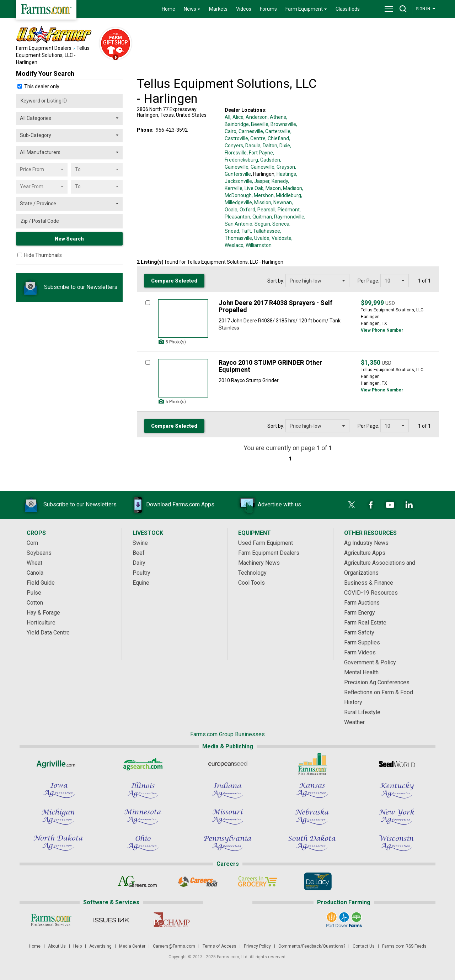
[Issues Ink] (111, 920)
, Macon (272, 188)
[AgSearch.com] (143, 764)
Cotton (35, 603)
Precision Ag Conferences (377, 682)
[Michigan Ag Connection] (58, 817)
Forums (268, 9)
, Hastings (285, 174)
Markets (218, 9)
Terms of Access (220, 946)
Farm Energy (360, 613)
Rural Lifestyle (362, 712)
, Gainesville (261, 167)
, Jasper (261, 181)
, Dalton (269, 146)
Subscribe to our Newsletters (69, 287)
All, (228, 117)
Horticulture (41, 623)
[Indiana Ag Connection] (227, 790)
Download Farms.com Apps (170, 505)
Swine (140, 543)
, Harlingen (263, 174)
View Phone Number (382, 330)
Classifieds (348, 9)
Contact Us (364, 946)
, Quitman (261, 217)
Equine (141, 583)
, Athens (277, 117)
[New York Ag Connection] (397, 817)
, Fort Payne (260, 153)
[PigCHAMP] (171, 920)
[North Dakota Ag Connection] (58, 843)
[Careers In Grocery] (258, 881)
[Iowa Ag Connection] (58, 790)
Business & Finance (369, 583)
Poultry (141, 573)
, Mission (262, 202)
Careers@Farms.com (174, 946)
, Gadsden (269, 160)
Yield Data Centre (48, 633)
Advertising (100, 946)
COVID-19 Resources (371, 593)
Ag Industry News (366, 543)
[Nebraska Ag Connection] (312, 817)
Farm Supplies (362, 642)
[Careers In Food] (197, 881)
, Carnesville (250, 131)
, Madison (291, 188)
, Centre (257, 138)
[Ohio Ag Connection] (143, 843)
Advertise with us (269, 505)
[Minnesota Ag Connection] (143, 817)
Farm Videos (360, 652)
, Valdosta (280, 238)
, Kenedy (279, 181)
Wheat (34, 563)
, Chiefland (277, 138)
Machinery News (259, 563)
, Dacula (252, 146)
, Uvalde (261, 238)
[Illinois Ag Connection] (143, 790)
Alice (238, 117)
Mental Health (361, 672)
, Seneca (280, 224)
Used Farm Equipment (266, 543)
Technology (252, 573)
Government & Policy (370, 662)
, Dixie (284, 146)
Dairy (139, 563)
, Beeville (259, 124)
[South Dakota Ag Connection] (312, 843)
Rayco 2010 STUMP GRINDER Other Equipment (270, 366)
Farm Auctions (362, 603)
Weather (354, 722)
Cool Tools (251, 583)
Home (168, 9)
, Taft (245, 231)
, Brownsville (282, 124)
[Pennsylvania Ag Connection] (227, 843)
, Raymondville (288, 217)
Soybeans (39, 553)
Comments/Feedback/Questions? (312, 946)
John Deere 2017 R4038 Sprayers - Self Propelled (275, 306)
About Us (57, 946)
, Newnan (282, 202)
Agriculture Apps (365, 553)
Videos (244, 9)
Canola (35, 573)
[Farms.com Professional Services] (51, 920)
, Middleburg (287, 195)
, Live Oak (253, 188)
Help (77, 946)
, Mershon (263, 195)
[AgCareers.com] (137, 881)
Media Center (132, 946)
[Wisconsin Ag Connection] (397, 843)
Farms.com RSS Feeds (404, 946)
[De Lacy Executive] (318, 881)
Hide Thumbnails (43, 255)
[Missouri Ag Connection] (227, 817)
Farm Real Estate (365, 623)
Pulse (34, 593)
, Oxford (246, 210)
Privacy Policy (257, 946)
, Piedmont (288, 210)
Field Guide (41, 583)
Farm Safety (359, 633)
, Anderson (256, 117)
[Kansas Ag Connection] (312, 790)
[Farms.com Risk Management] (312, 764)
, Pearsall (265, 210)
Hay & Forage (43, 613)
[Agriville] (58, 764)
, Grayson (285, 167)
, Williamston (258, 245)
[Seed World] (397, 764)
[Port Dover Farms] (344, 920)
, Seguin (261, 224)
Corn (32, 543)
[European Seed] (227, 764)
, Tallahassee (266, 231)
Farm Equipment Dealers (44, 48)
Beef (139, 553)
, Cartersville (277, 131)
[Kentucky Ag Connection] (397, 790)
